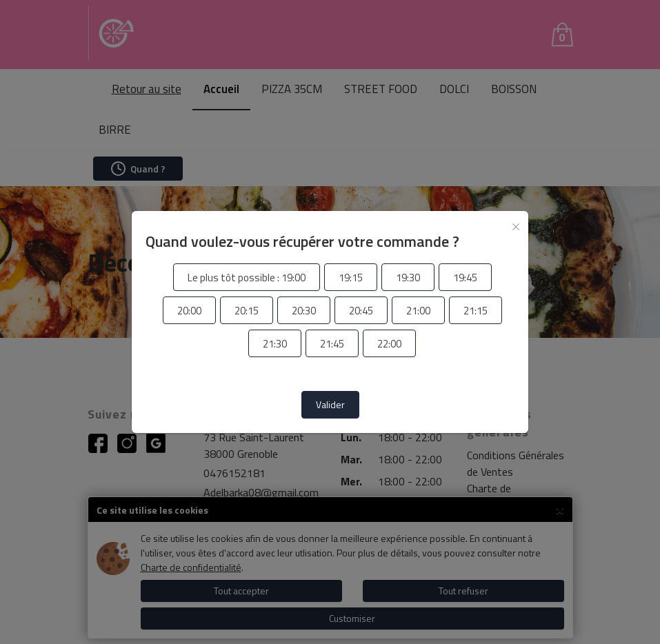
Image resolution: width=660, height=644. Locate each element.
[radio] (247, 278)
